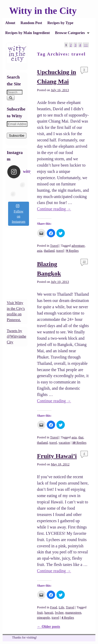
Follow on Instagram (19, 214)
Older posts (49, 626)
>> (86, 45)
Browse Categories (71, 34)
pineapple (44, 618)
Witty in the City (43, 11)
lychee (59, 613)
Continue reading (54, 209)
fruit (40, 613)
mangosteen (73, 613)
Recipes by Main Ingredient (27, 33)
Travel (54, 246)
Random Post (31, 23)
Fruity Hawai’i (57, 456)
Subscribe (17, 136)
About (10, 23)
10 (84, 261)
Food (54, 607)
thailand (49, 251)
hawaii (49, 613)
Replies (72, 251)
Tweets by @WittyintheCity (16, 336)
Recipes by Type (60, 23)
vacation (64, 443)
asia (40, 251)
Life (61, 607)
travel (60, 251)
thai (81, 437)
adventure (78, 246)
